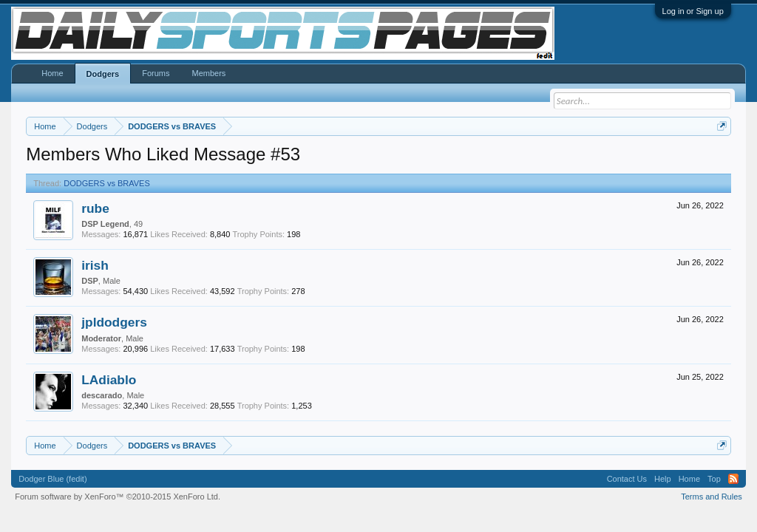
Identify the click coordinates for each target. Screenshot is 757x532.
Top (714, 479)
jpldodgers (114, 322)
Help (663, 479)
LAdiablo (109, 380)
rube (95, 208)
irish (95, 265)
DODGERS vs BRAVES (107, 183)
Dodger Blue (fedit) (52, 479)
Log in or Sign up (693, 11)
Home (52, 73)
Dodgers (103, 74)
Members (208, 73)
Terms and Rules (712, 497)
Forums (156, 73)
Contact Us (627, 479)
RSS (733, 479)
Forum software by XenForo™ (118, 497)
